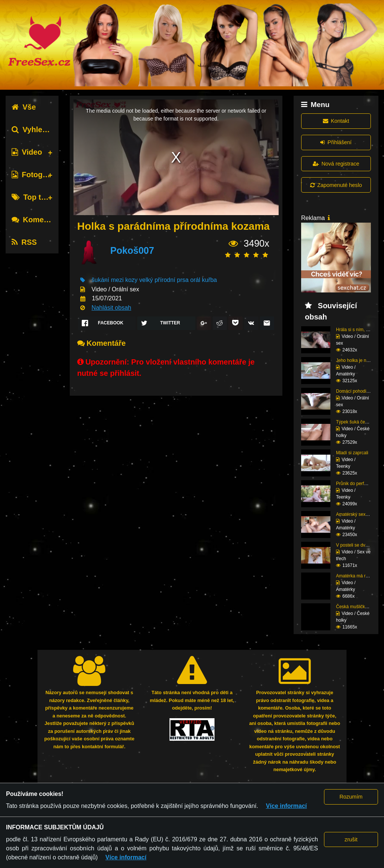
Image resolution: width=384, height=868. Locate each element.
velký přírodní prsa (164, 280)
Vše (24, 107)
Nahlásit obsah (111, 308)
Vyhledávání (39, 130)
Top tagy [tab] (33, 197)
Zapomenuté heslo (336, 185)
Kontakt (336, 121)
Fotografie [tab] (35, 175)
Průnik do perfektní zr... (359, 484)
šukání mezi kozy (115, 280)
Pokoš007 (132, 250)
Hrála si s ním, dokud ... (360, 330)
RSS (24, 242)
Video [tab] (27, 152)
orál (195, 280)
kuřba (209, 280)
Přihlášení (336, 142)
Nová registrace (336, 164)
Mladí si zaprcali (352, 453)
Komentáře (37, 220)
